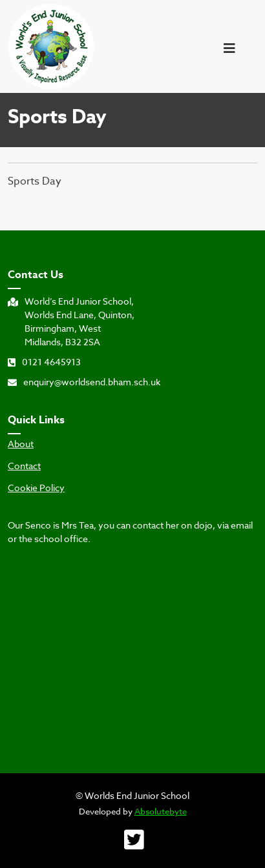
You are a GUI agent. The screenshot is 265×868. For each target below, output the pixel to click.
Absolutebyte (161, 811)
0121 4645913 (44, 362)
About (21, 444)
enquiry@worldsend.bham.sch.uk (84, 382)
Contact (24, 466)
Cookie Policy (36, 488)
